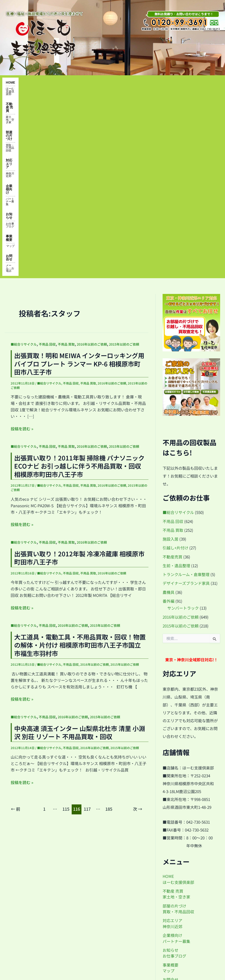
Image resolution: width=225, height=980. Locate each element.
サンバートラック (183, 426)
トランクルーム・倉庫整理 (186, 392)
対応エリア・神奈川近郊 (26, 875)
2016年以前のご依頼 (92, 162)
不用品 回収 (47, 162)
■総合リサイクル (24, 162)
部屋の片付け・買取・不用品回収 (34, 865)
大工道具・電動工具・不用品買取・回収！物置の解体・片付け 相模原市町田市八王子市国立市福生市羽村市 (80, 463)
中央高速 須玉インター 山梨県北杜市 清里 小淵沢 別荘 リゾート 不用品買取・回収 (80, 550)
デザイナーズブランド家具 (186, 401)
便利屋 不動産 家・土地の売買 (31, 854)
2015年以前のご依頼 (124, 162)
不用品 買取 (66, 162)
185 (109, 627)
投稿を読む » (22, 247)
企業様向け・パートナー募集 (30, 907)
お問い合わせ (17, 918)
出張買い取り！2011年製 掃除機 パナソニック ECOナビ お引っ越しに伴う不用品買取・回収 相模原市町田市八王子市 (79, 284)
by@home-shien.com (185, 890)
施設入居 (170, 357)
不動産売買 (172, 374)
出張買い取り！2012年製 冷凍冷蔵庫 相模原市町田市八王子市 (79, 375)
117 (87, 627)
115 (66, 627)
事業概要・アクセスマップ (28, 886)
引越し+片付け (175, 366)
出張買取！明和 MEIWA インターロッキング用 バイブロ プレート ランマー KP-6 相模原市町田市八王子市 (79, 181)
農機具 (169, 410)
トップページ (17, 843)
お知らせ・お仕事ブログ (26, 897)
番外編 (169, 419)
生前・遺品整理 (176, 383)
